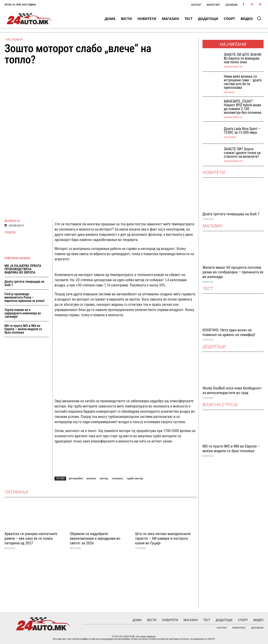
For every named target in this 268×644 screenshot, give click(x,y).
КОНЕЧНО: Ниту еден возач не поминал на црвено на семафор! (229, 332)
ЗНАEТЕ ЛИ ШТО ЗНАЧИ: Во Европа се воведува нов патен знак (243, 58)
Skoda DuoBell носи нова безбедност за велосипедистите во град (232, 390)
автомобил (76, 478)
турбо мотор (135, 478)
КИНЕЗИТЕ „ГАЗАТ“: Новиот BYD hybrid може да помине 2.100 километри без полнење (243, 107)
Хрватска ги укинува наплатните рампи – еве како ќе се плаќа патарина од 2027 (31, 538)
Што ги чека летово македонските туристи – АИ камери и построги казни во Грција (163, 538)
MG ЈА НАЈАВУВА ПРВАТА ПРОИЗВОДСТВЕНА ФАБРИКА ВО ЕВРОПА (23, 269)
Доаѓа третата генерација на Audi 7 (24, 283)
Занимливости (233, 67)
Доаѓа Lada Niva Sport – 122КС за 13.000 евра (242, 131)
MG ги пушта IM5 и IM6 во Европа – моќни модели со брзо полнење (23, 329)
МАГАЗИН (229, 92)
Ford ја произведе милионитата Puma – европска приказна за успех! (25, 297)
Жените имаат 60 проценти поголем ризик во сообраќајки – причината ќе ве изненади (233, 272)
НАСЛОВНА (14, 39)
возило (91, 478)
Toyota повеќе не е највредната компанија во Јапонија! (23, 313)
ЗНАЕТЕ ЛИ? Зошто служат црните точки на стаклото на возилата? (242, 153)
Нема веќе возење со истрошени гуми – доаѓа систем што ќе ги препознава (243, 82)
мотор (104, 478)
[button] (259, 18)
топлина (117, 478)
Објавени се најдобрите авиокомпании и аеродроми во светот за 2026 (95, 538)
